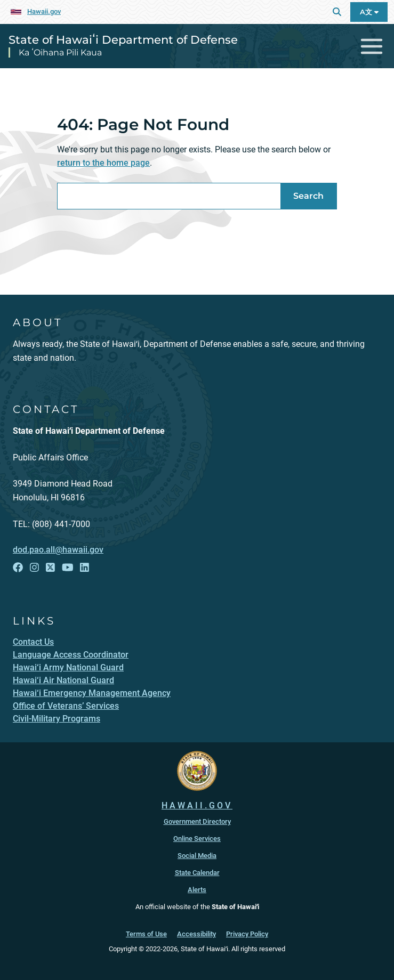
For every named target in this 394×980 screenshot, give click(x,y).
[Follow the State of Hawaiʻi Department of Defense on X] (50, 568)
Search (308, 196)
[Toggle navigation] (372, 46)
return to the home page (103, 163)
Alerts (197, 890)
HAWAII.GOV (197, 805)
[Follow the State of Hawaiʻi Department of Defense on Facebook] (18, 568)
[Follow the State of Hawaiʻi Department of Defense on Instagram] (34, 568)
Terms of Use (146, 934)
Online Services (197, 839)
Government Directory (197, 821)
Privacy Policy (247, 934)
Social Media (197, 856)
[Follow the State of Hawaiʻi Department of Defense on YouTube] (68, 568)
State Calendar (197, 873)
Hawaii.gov (44, 11)
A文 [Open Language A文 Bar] (369, 12)
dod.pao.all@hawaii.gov (58, 550)
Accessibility (196, 934)
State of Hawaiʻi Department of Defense (123, 39)
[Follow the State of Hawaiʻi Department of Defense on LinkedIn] (85, 568)
